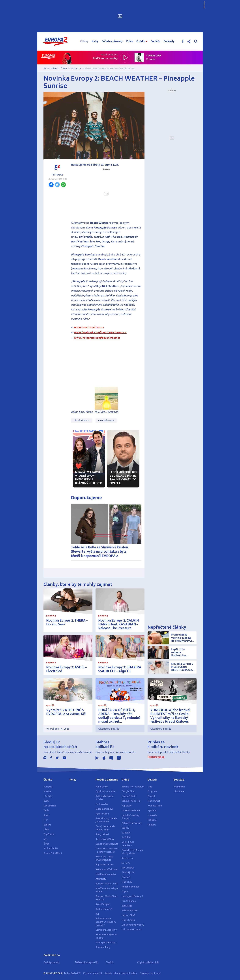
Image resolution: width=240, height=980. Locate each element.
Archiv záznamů (104, 909)
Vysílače (152, 811)
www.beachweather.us (89, 327)
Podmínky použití (93, 973)
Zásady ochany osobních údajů (121, 973)
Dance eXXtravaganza (107, 844)
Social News (128, 868)
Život (46, 844)
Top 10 (125, 892)
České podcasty (52, 963)
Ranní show (102, 787)
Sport (46, 815)
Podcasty (169, 41)
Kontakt (152, 825)
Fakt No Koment (130, 911)
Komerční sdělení (53, 853)
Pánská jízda (128, 873)
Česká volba (102, 804)
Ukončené (179, 792)
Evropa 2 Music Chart (106, 884)
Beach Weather (82, 420)
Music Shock (128, 920)
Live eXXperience (131, 811)
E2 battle (126, 833)
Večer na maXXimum (107, 870)
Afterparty (101, 879)
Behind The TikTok (131, 801)
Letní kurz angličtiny (106, 930)
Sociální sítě (50, 806)
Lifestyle (48, 796)
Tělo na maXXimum (132, 930)
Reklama (152, 820)
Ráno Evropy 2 (103, 905)
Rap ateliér (127, 806)
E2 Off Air (127, 838)
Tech (46, 811)
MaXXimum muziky (106, 874)
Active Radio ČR (72, 973)
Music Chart (154, 801)
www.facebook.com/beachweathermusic (100, 332)
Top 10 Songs (129, 901)
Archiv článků (51, 849)
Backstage (127, 906)
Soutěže (156, 41)
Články (84, 41)
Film (46, 820)
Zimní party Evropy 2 (106, 943)
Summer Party (103, 947)
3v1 (97, 914)
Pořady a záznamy (112, 41)
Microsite (152, 815)
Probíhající (179, 787)
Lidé (150, 787)
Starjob (110, 963)
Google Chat (128, 792)
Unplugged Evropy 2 (132, 896)
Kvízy (95, 41)
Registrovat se (156, 757)
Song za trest (102, 835)
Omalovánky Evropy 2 (133, 925)
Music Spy (127, 882)
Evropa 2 (75, 68)
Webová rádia (155, 806)
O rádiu (152, 780)
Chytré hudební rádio (148, 963)
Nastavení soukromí (150, 973)
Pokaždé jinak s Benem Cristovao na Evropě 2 (106, 922)
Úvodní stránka (50, 68)
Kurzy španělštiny (105, 839)
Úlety (46, 830)
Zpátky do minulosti (106, 792)
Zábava (47, 825)
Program (152, 792)
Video (129, 41)
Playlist (151, 796)
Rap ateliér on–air (104, 865)
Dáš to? (125, 828)
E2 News (126, 863)
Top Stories (49, 834)
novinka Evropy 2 (106, 420)
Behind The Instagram (133, 787)
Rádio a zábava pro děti (86, 963)
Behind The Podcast (132, 823)
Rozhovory (127, 858)
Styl (45, 839)
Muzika (47, 792)
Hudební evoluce (130, 887)
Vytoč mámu (102, 814)
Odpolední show (104, 809)
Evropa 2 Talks (129, 796)
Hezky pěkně (128, 915)
